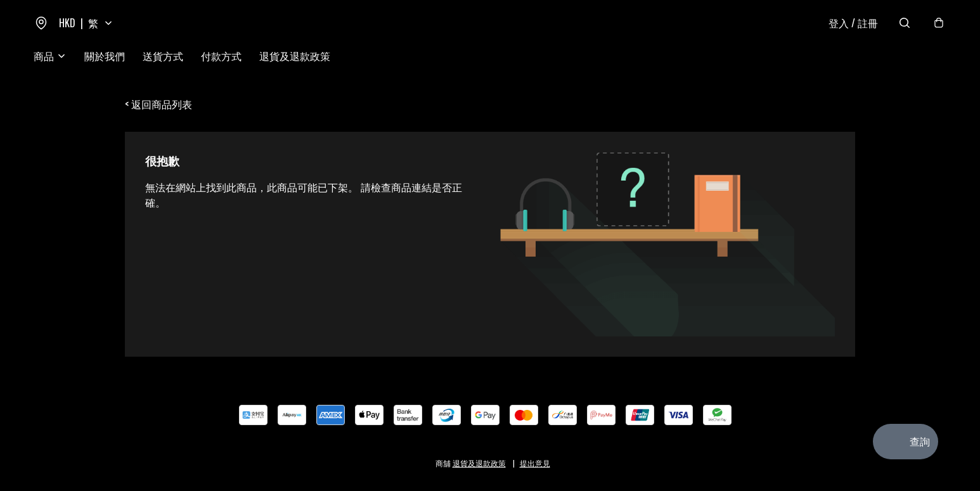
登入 (853, 23)
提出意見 (535, 463)
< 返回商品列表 (158, 104)
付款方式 (221, 56)
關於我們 (105, 56)
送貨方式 (163, 56)
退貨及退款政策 (295, 56)
